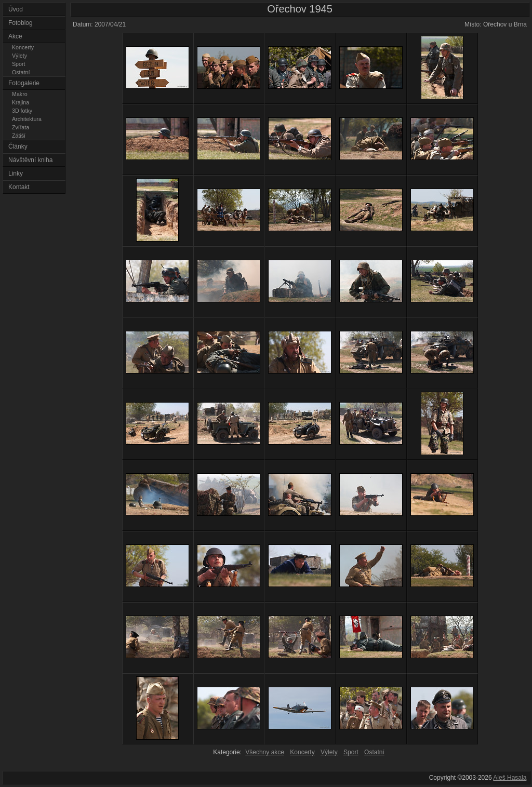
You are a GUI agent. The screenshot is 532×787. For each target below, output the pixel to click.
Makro (20, 94)
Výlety (19, 56)
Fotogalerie (24, 83)
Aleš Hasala (510, 778)
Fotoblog (21, 23)
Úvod (16, 9)
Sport (18, 64)
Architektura (27, 119)
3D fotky (22, 111)
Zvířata (21, 127)
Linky (16, 174)
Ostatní (21, 72)
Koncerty (23, 47)
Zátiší (19, 136)
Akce (15, 36)
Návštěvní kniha (30, 160)
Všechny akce (265, 752)
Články (18, 146)
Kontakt (19, 187)
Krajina (21, 102)
